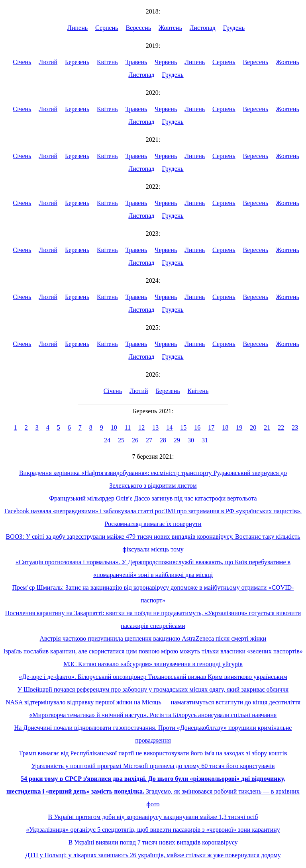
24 (107, 440)
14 (169, 427)
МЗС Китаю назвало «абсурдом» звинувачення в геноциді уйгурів (153, 664)
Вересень (139, 28)
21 (267, 427)
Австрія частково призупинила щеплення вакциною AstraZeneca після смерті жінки (153, 638)
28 (163, 440)
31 (205, 440)
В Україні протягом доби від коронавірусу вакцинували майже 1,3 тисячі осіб (153, 817)
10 (114, 427)
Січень (22, 62)
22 (281, 427)
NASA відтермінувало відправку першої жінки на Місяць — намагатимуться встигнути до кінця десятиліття (153, 702)
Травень (136, 62)
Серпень (107, 28)
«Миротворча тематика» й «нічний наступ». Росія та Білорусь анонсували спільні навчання (153, 715)
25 (121, 440)
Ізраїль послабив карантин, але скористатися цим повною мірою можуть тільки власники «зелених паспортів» (153, 651)
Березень (77, 62)
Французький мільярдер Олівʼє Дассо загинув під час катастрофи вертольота (153, 498)
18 (225, 427)
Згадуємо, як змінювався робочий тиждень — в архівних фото (153, 791)
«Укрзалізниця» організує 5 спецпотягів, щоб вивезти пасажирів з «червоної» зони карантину (153, 830)
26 (135, 440)
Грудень (234, 28)
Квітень (107, 62)
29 (177, 440)
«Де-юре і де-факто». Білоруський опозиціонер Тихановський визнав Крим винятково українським (153, 677)
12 (141, 427)
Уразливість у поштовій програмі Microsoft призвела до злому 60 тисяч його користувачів (153, 766)
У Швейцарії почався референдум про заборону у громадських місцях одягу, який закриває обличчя (153, 689)
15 (183, 427)
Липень (77, 28)
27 (149, 440)
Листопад (203, 28)
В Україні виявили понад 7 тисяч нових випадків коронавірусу (153, 842)
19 (239, 427)
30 (191, 440)
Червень (166, 62)
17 (211, 427)
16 (197, 427)
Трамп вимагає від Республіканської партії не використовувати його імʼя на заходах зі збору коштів (153, 753)
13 (155, 427)
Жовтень (170, 28)
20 (253, 427)
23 (295, 427)
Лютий (48, 62)
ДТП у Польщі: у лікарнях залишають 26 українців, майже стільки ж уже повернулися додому (153, 855)
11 (128, 427)
